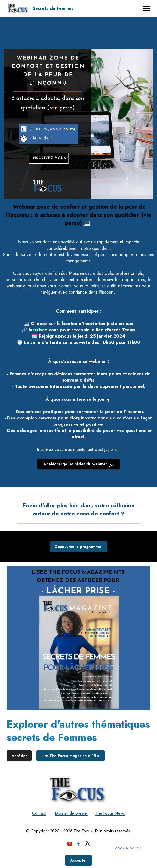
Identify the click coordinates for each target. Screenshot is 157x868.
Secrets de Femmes (53, 9)
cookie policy (128, 847)
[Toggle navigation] (147, 8)
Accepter (78, 860)
